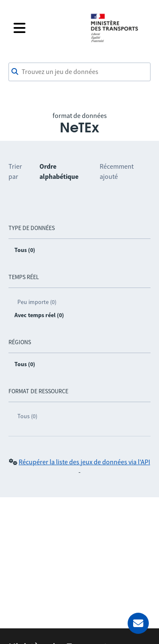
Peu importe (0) (37, 302)
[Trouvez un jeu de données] (79, 72)
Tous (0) (27, 416)
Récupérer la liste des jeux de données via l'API (84, 462)
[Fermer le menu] (46, 28)
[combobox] (79, 72)
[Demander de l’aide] (138, 623)
